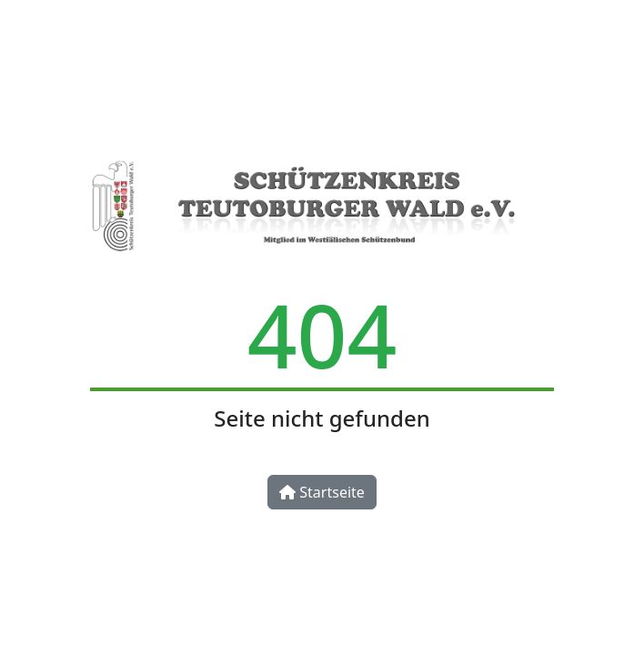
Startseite (322, 492)
